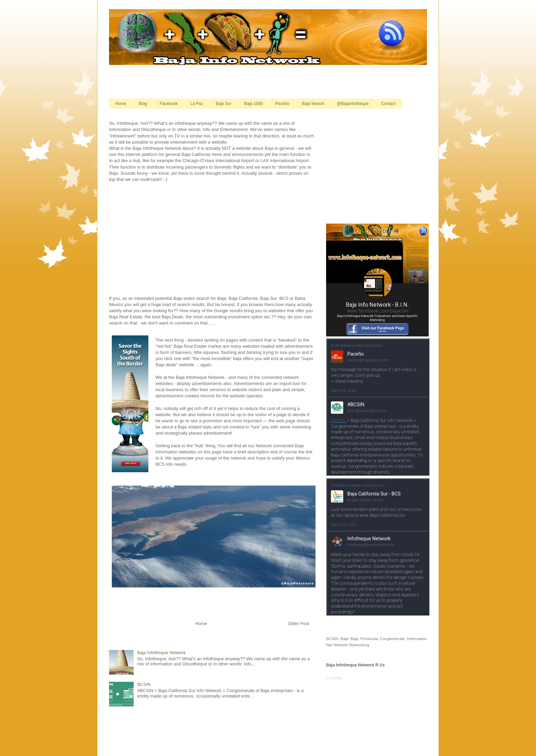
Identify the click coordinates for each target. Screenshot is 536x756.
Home (121, 104)
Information (417, 639)
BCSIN (144, 684)
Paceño (282, 104)
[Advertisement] (268, 81)
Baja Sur (224, 104)
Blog (143, 104)
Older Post (299, 624)
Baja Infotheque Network (161, 653)
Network (341, 645)
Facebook (169, 104)
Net (329, 645)
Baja (344, 639)
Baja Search (313, 104)
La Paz (197, 104)
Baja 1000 (253, 104)
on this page (210, 452)
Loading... (336, 678)
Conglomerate (392, 639)
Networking (359, 645)
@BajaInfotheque (353, 104)
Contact (388, 104)
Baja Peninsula (364, 639)
